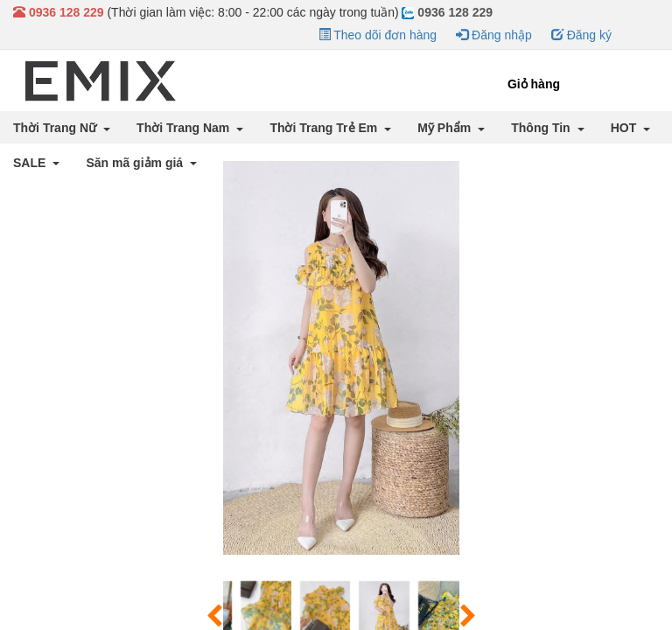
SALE (31, 163)
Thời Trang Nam (185, 128)
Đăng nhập (494, 35)
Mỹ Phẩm (446, 128)
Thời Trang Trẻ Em (325, 128)
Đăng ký (581, 35)
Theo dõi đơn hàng (378, 35)
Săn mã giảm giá (136, 163)
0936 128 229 (447, 12)
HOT (625, 128)
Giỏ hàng (534, 84)
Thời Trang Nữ (56, 128)
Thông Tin (542, 128)
